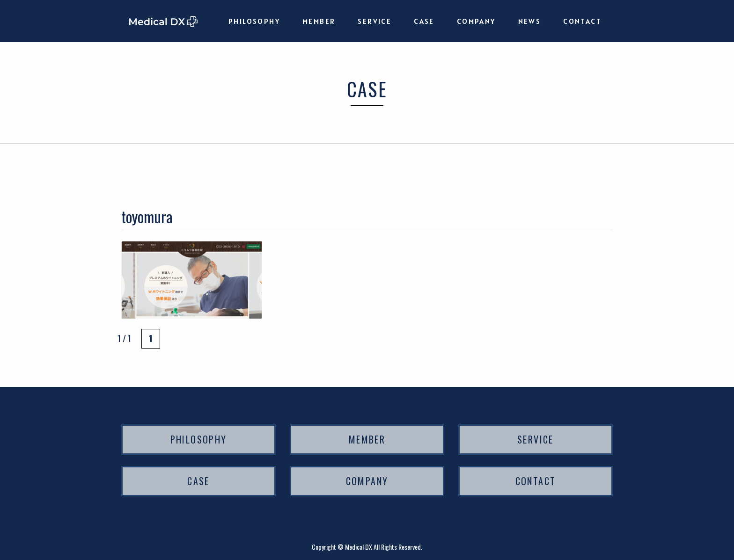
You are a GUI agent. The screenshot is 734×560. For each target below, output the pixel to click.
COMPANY (476, 21)
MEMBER (319, 21)
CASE (424, 21)
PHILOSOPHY (254, 21)
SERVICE (374, 21)
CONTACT (582, 21)
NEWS (530, 21)
